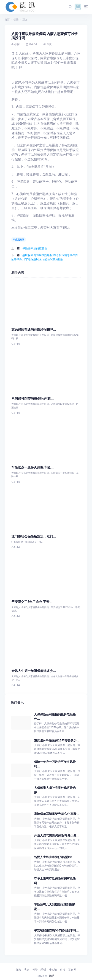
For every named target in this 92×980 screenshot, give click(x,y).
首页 (7, 20)
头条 (27, 970)
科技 (62, 970)
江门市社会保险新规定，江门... (34, 536)
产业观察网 (19, 239)
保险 (16, 20)
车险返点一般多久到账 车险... (33, 467)
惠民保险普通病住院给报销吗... (34, 329)
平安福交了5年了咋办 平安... (32, 602)
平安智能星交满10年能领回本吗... (56, 930)
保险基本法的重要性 (35, 248)
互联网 (72, 970)
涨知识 (53, 970)
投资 (35, 970)
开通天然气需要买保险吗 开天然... (57, 835)
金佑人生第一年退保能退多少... (34, 671)
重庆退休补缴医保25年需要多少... (57, 740)
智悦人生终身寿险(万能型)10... (55, 857)
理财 (43, 970)
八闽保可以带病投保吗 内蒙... (33, 399)
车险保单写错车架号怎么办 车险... (57, 814)
